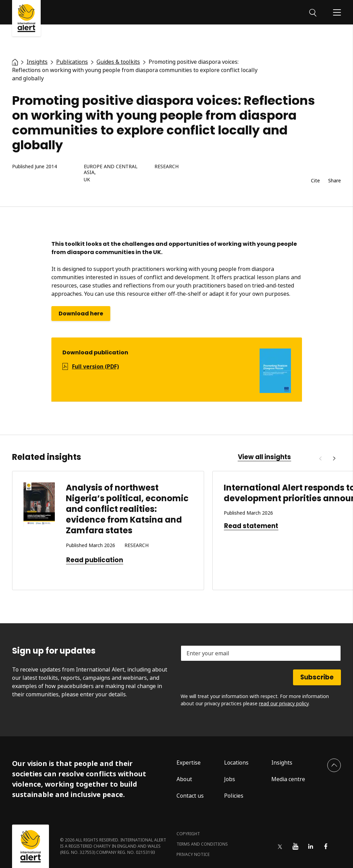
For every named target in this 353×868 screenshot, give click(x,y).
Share (335, 181)
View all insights (264, 457)
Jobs (230, 779)
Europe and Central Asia (111, 170)
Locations (236, 763)
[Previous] (320, 458)
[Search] (313, 12)
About (184, 779)
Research (167, 167)
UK (87, 180)
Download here (81, 314)
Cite (315, 181)
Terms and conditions (202, 844)
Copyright (188, 834)
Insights (282, 763)
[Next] (334, 458)
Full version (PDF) (95, 366)
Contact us (190, 796)
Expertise (189, 763)
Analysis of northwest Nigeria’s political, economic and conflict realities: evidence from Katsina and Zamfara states (127, 509)
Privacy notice (193, 854)
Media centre (288, 779)
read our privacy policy (284, 703)
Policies (234, 796)
